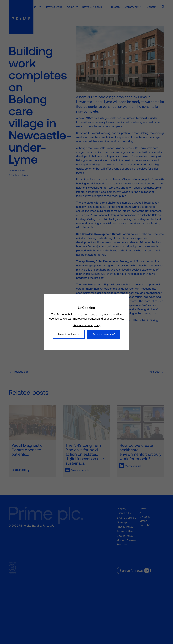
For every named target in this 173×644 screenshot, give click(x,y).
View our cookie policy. (86, 325)
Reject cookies (67, 334)
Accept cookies (102, 334)
